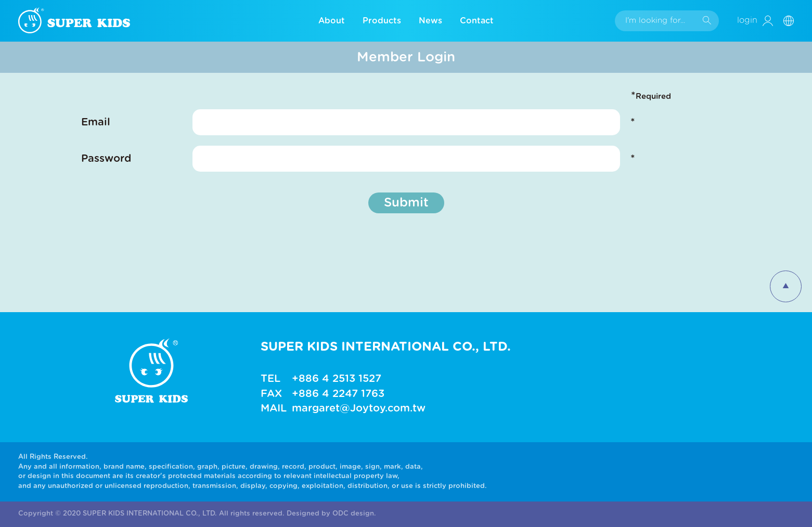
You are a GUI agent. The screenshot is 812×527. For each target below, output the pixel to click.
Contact (477, 21)
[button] (792, 20)
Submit (406, 203)
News (430, 21)
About (332, 21)
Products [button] (382, 21)
